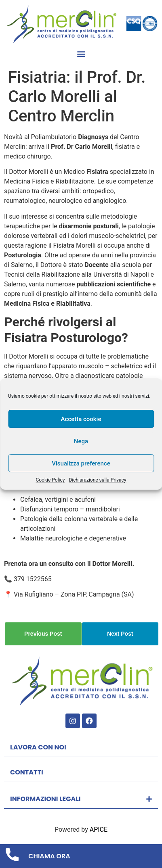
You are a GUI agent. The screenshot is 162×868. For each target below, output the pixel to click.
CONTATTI (27, 772)
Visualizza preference (81, 463)
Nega (81, 441)
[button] (81, 54)
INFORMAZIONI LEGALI (45, 799)
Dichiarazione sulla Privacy (97, 480)
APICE (99, 829)
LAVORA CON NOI (38, 747)
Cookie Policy (50, 480)
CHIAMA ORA (49, 856)
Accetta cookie (81, 419)
